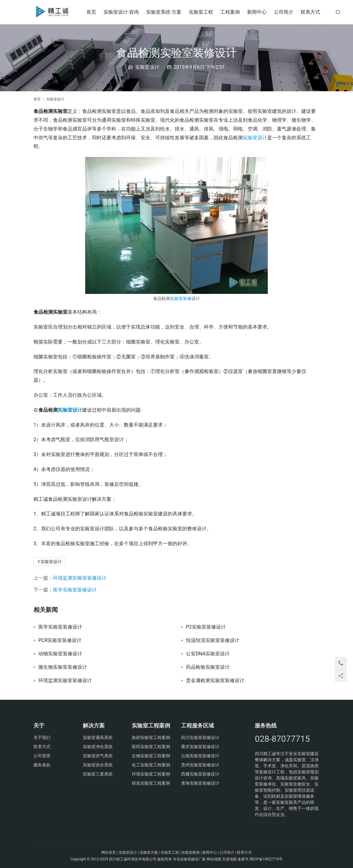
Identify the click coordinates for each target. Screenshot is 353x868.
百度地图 (229, 859)
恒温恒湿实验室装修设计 (213, 640)
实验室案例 (190, 852)
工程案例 (232, 12)
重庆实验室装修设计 (200, 747)
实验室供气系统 (98, 756)
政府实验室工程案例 (151, 737)
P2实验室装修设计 (206, 627)
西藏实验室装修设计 (200, 774)
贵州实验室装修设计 (200, 765)
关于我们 (42, 737)
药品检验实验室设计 (208, 667)
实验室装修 (181, 298)
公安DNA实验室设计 (208, 654)
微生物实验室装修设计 (63, 667)
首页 (93, 12)
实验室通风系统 (98, 737)
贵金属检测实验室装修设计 (215, 681)
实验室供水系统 (98, 765)
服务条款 (42, 765)
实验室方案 (149, 852)
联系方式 (313, 12)
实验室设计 (147, 67)
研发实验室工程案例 (151, 783)
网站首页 (109, 852)
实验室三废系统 (98, 774)
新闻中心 (259, 12)
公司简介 (286, 12)
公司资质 (42, 756)
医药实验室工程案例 (151, 747)
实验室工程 (203, 12)
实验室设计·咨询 (123, 12)
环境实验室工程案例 (151, 774)
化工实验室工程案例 (151, 765)
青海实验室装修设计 (200, 783)
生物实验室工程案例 (151, 756)
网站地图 (214, 859)
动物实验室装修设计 (60, 654)
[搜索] (340, 12)
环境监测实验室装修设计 (80, 578)
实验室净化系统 (98, 747)
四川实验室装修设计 (200, 737)
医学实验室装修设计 (75, 590)
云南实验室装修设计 (200, 756)
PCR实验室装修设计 (60, 640)
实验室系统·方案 (166, 12)
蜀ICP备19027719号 (266, 859)
